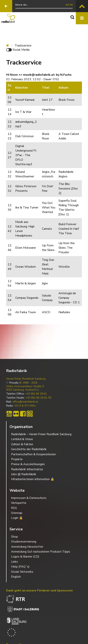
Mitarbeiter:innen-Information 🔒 (33, 479)
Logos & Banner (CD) (25, 557)
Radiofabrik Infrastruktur (27, 469)
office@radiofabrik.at (25, 402)
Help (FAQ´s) (20, 567)
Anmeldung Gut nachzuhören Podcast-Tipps (41, 552)
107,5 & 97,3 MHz (25, 406)
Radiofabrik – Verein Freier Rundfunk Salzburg (41, 434)
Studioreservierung (24, 542)
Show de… (22, 5)
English (16, 577)
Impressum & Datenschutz (29, 498)
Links (14, 562)
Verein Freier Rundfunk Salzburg (26, 379)
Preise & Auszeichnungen (28, 464)
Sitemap (17, 513)
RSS (14, 508)
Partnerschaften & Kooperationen (33, 454)
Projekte (17, 459)
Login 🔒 (17, 518)
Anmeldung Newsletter (27, 547)
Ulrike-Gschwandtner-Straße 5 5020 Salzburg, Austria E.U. (25, 388)
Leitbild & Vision (22, 439)
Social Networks (22, 572)
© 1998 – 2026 (28, 383)
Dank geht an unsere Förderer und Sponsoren (39, 591)
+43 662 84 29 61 (36, 394)
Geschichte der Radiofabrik (29, 449)
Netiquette (19, 503)
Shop (14, 537)
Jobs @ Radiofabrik (24, 474)
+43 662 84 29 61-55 (38, 398)
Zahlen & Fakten (22, 444)
